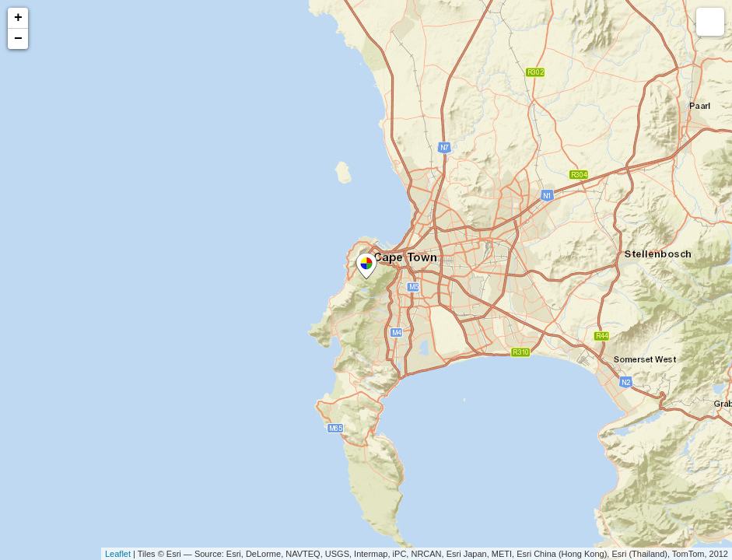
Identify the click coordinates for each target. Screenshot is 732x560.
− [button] (18, 39)
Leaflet (118, 554)
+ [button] (18, 18)
